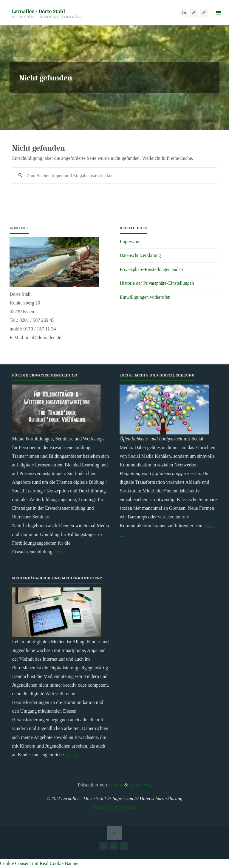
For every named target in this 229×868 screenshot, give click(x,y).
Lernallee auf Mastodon (114, 807)
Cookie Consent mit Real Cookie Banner (39, 864)
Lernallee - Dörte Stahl (38, 11)
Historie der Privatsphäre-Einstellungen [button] (158, 283)
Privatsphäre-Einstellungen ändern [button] (153, 269)
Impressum (131, 242)
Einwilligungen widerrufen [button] (146, 297)
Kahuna (115, 785)
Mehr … (62, 552)
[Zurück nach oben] (114, 833)
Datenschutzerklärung (141, 256)
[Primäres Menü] (218, 13)
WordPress (140, 785)
